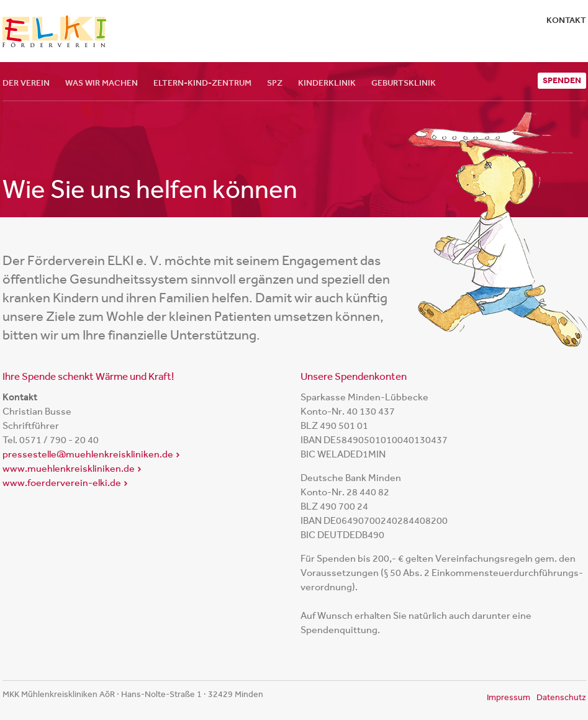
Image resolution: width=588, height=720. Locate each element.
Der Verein (26, 83)
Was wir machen (102, 83)
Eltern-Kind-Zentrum (202, 83)
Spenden (562, 80)
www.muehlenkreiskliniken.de (69, 468)
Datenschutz (561, 697)
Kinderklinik (327, 83)
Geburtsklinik (404, 83)
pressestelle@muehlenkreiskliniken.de (88, 454)
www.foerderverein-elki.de (62, 483)
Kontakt (566, 20)
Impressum (509, 697)
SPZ (275, 83)
